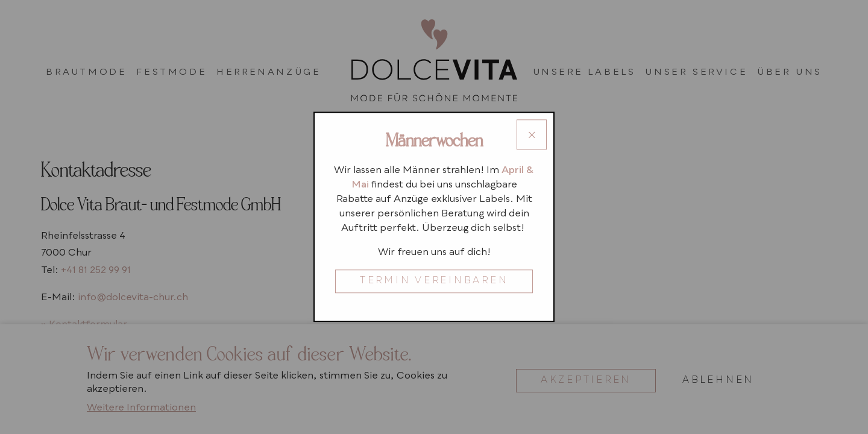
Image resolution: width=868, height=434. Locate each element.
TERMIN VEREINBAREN (434, 282)
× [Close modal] (532, 137)
